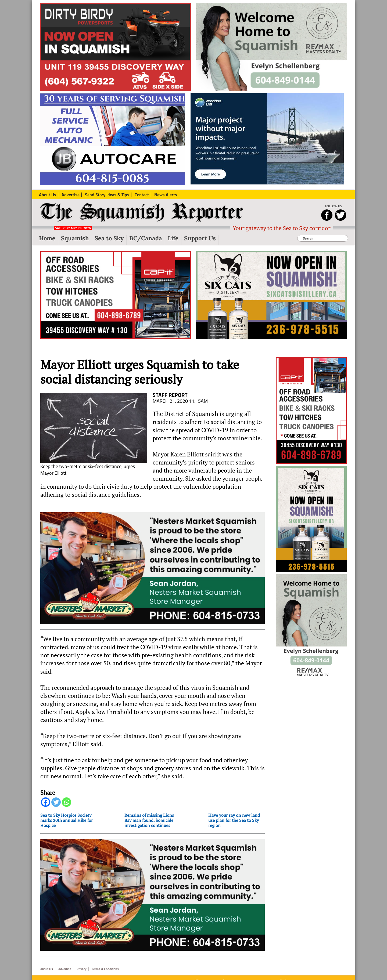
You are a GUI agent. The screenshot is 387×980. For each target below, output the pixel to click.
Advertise (65, 969)
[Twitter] (56, 802)
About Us (47, 969)
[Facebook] (46, 802)
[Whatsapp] (67, 802)
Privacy (82, 969)
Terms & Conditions (105, 969)
